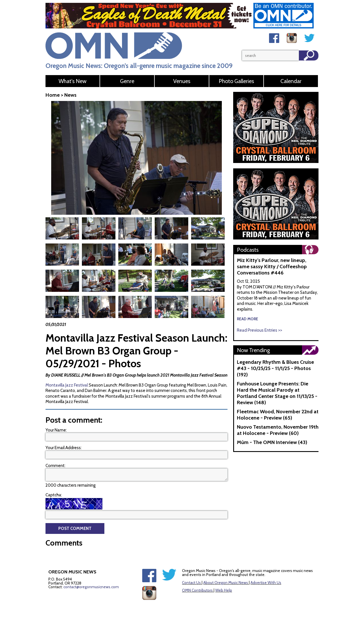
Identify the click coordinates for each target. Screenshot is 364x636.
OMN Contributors (197, 590)
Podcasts (248, 250)
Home (53, 95)
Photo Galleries (236, 81)
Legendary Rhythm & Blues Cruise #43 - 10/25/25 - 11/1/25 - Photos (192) (275, 368)
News (70, 95)
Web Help (224, 590)
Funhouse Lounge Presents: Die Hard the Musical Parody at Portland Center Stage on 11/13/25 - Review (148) (277, 393)
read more (248, 319)
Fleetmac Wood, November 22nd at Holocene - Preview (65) (278, 415)
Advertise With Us (266, 583)
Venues (182, 81)
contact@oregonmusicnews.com (91, 587)
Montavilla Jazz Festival (67, 385)
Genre (127, 81)
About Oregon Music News (226, 583)
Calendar (291, 81)
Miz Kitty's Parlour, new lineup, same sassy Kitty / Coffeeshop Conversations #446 (272, 267)
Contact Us (191, 583)
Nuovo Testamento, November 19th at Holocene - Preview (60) (278, 430)
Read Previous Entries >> (259, 330)
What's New (73, 81)
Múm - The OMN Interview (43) (272, 442)
